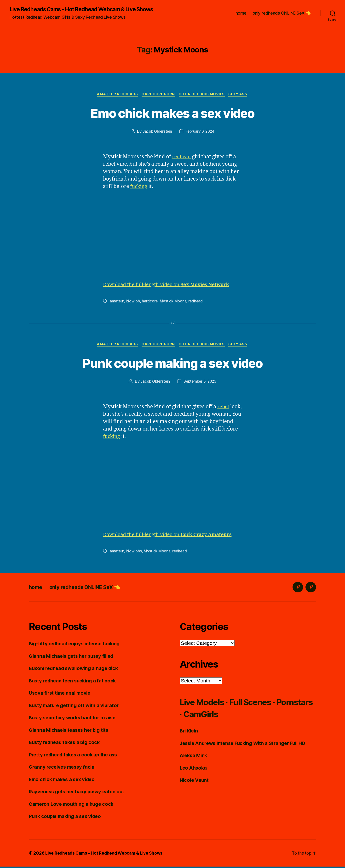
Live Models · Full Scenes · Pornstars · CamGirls (236, 709)
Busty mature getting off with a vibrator (76, 707)
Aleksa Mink (194, 757)
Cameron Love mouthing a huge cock (73, 805)
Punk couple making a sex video (172, 364)
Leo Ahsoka (194, 769)
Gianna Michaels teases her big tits (71, 731)
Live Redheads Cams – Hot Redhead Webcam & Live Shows (106, 854)
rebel (224, 408)
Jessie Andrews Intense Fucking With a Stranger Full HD (247, 745)
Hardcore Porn (158, 95)
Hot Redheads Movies (203, 95)
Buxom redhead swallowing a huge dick (77, 670)
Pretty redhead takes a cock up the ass (75, 756)
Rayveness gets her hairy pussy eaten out (79, 793)
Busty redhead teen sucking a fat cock (75, 682)
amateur (117, 302)
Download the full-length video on (170, 286)
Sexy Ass (240, 95)
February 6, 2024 (201, 132)
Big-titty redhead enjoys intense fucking (77, 645)
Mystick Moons (174, 302)
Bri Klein (190, 732)
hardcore (150, 302)
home (241, 13)
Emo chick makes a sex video (172, 113)
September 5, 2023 (200, 383)
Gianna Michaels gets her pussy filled (74, 657)
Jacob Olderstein (157, 132)
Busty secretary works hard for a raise (75, 719)
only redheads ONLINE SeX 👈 (282, 13)
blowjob (133, 302)
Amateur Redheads (116, 95)
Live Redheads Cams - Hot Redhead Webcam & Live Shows (87, 10)
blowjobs (134, 552)
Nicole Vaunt (195, 781)
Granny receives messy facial (64, 768)
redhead (182, 158)
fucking (139, 187)
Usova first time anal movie (61, 694)
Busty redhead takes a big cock (66, 744)
